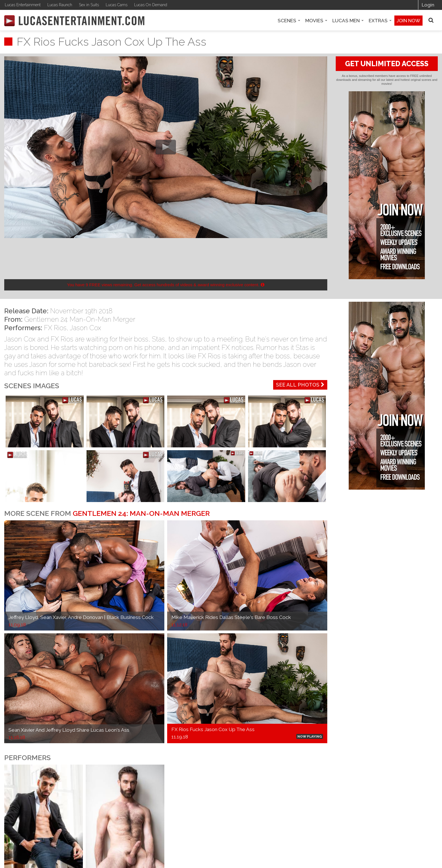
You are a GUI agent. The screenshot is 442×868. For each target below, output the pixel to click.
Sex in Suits (89, 5)
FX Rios (55, 328)
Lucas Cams (117, 5)
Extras (380, 21)
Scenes (289, 21)
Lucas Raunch (60, 5)
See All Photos (300, 385)
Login (428, 5)
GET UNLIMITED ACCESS (387, 64)
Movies (316, 21)
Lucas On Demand (151, 5)
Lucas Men (348, 21)
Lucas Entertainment (23, 5)
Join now (408, 21)
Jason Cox (86, 328)
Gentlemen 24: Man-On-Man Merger (80, 319)
